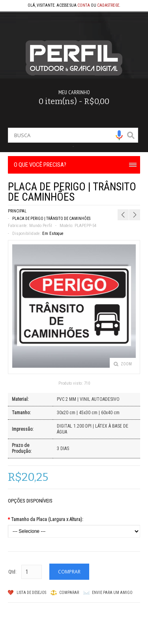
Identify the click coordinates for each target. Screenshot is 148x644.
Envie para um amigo (112, 593)
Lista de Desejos (31, 593)
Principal (17, 211)
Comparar (69, 593)
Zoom (126, 364)
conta (84, 5)
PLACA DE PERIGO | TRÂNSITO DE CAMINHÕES (51, 219)
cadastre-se (108, 5)
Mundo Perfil (41, 226)
